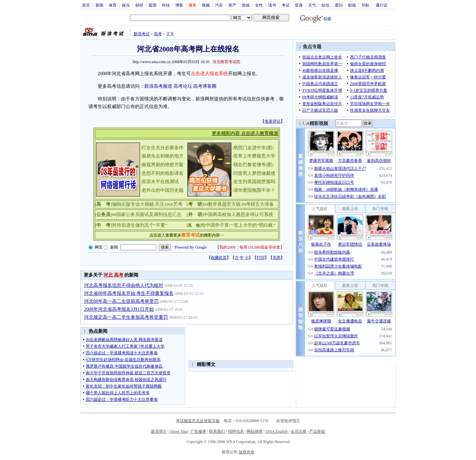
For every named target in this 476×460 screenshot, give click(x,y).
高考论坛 (183, 86)
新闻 (99, 5)
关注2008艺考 (169, 204)
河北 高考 (113, 275)
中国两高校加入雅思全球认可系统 (238, 215)
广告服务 (198, 431)
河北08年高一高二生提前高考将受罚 (121, 301)
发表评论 (273, 121)
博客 (179, 5)
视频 (206, 5)
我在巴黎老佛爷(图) (253, 165)
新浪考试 (142, 34)
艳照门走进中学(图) (253, 148)
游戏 (246, 5)
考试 (286, 5)
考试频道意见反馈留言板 (198, 421)
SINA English (276, 431)
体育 (113, 5)
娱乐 (126, 5)
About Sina (178, 431)
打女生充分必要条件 (163, 148)
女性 (259, 5)
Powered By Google (191, 247)
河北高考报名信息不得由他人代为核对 (124, 285)
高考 (158, 34)
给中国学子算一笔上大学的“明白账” (238, 225)
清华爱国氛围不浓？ (254, 190)
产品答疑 (317, 431)
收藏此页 (219, 258)
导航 (365, 5)
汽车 (219, 5)
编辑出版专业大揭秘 (133, 204)
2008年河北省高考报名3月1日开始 (119, 309)
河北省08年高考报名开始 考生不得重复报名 (129, 293)
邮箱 (352, 5)
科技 (166, 5)
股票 (153, 5)
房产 (232, 5)
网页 (99, 247)
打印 (261, 258)
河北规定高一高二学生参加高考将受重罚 (126, 317)
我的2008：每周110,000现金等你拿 (250, 247)
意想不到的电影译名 (163, 173)
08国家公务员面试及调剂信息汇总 (147, 215)
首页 (86, 5)
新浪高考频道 (158, 86)
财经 (139, 5)
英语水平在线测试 (160, 182)
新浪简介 (159, 431)
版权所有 (247, 452)
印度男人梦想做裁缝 (254, 173)
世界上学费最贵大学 (254, 156)
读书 (272, 5)
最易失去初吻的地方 (163, 156)
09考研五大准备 (258, 204)
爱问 (339, 5)
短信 (325, 5)
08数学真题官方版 (222, 204)
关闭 (277, 258)
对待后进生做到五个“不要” (140, 225)
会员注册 (298, 431)
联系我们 (217, 431)
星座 (299, 5)
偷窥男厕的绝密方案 (163, 165)
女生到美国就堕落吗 (254, 182)
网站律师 (255, 431)
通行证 (382, 5)
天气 (312, 5)
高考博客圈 (205, 86)
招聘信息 (236, 431)
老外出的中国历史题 (163, 190)
